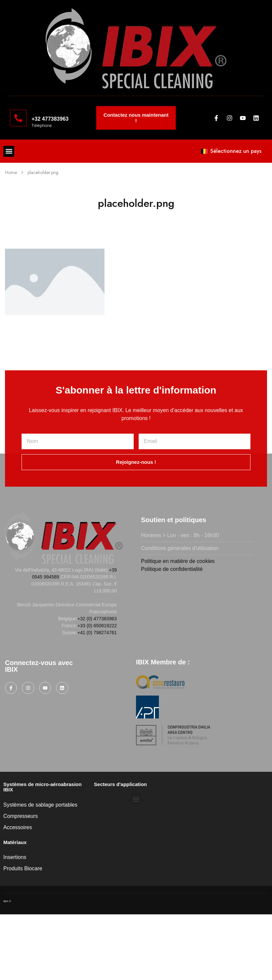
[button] (9, 151)
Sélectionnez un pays (231, 151)
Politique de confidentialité (172, 569)
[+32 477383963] (18, 118)
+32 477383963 (50, 119)
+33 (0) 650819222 (97, 626)
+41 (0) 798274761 (97, 633)
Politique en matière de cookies (178, 561)
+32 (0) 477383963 (97, 619)
